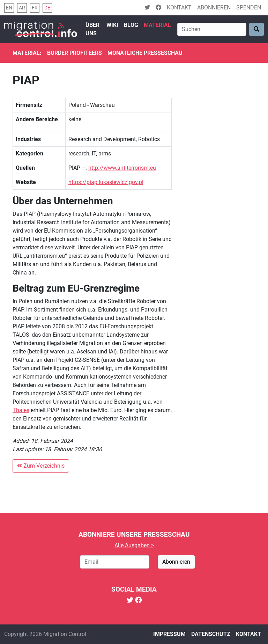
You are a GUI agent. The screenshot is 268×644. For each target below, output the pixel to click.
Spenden (249, 8)
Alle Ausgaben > (134, 545)
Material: (27, 53)
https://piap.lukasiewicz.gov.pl (106, 182)
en (9, 8)
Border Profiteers (75, 53)
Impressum (169, 634)
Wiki (112, 25)
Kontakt (179, 8)
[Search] (212, 29)
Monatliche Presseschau (145, 53)
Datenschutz (211, 634)
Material (157, 25)
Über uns (92, 29)
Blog (131, 25)
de (47, 8)
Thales (21, 410)
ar (22, 8)
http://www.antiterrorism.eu (122, 168)
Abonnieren (214, 8)
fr (35, 8)
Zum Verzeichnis (41, 466)
